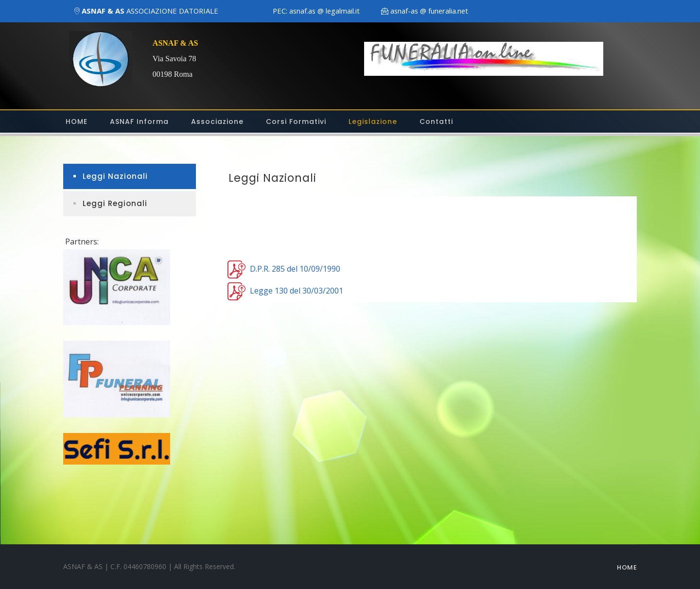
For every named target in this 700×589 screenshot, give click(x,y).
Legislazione (373, 121)
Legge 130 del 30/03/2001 (297, 290)
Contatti (436, 121)
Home (627, 567)
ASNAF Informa (139, 121)
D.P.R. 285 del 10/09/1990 (295, 268)
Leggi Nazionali (115, 176)
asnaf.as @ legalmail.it (324, 11)
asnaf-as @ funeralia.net (429, 11)
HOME (77, 121)
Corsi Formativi (296, 121)
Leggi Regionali (115, 203)
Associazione (217, 121)
